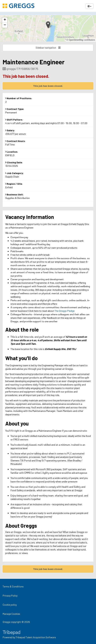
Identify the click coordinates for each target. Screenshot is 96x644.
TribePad (11, 633)
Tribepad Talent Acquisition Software (36, 637)
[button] (48, 25)
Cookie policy (10, 605)
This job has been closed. (48, 86)
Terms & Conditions (13, 586)
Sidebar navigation (48, 48)
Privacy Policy (10, 596)
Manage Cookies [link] (11, 614)
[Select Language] (89, 6)
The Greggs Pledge (65, 311)
